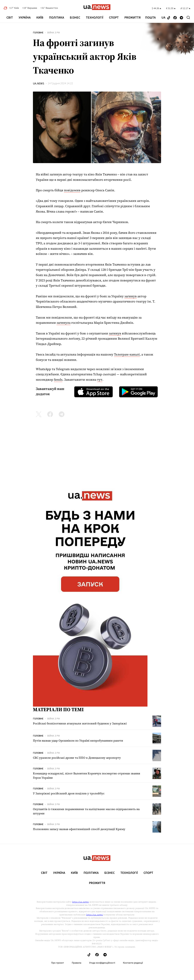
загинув (131, 296)
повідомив (72, 190)
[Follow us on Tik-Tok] (169, 18)
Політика (57, 18)
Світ (10, 18)
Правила (77, 963)
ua (163, 18)
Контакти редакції (133, 963)
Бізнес (75, 18)
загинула (64, 323)
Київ (40, 18)
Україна (25, 18)
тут (100, 380)
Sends (58, 380)
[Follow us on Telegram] (181, 18)
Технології (95, 18)
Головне (38, 33)
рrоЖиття (133, 18)
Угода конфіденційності (102, 963)
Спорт (114, 18)
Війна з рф (54, 33)
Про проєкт (58, 963)
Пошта (150, 18)
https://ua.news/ (81, 902)
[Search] (188, 17)
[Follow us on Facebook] (175, 18)
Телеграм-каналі (127, 354)
